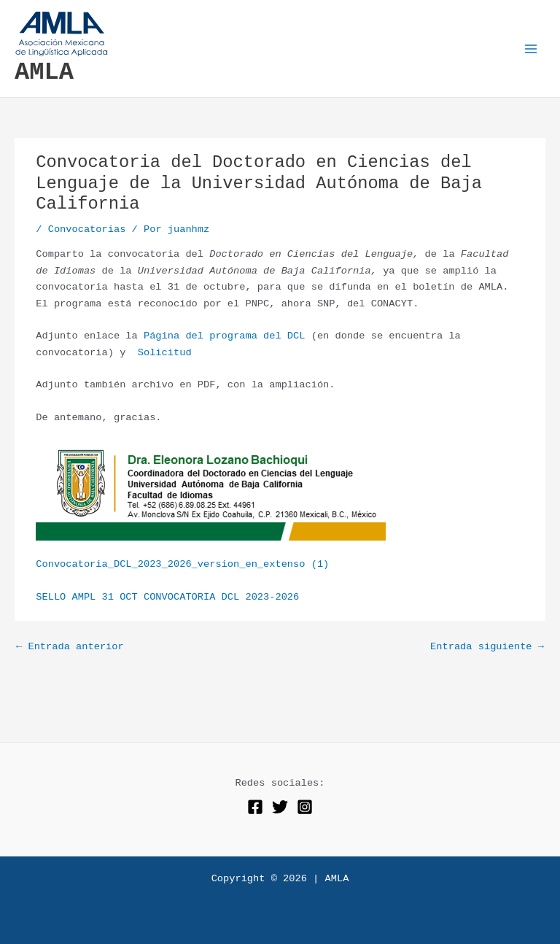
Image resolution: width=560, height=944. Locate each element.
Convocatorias (87, 229)
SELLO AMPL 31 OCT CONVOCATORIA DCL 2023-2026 (167, 597)
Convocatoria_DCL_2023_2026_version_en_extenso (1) (182, 564)
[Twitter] (280, 807)
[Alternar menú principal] (531, 49)
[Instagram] (305, 807)
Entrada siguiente (487, 647)
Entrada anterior (70, 647)
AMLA (44, 72)
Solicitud (162, 353)
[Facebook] (255, 807)
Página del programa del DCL (225, 336)
